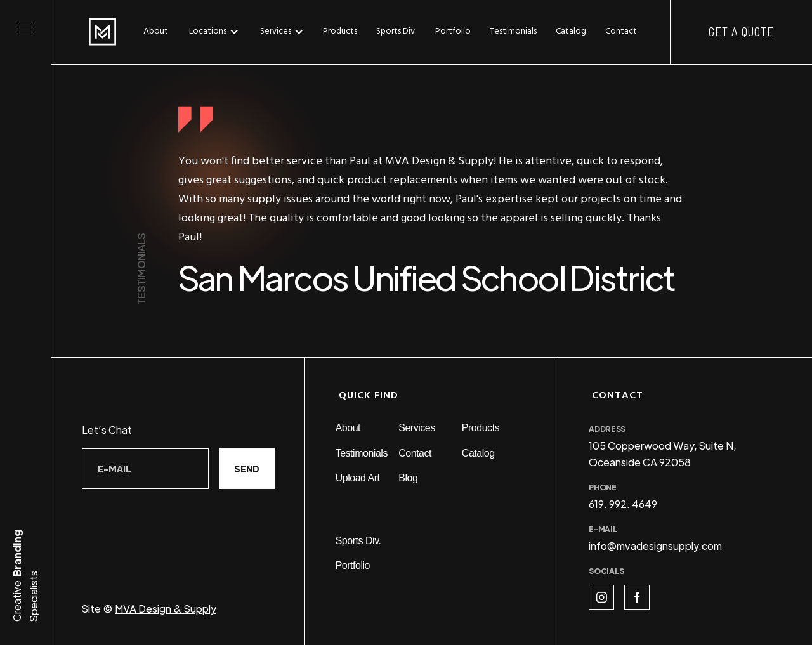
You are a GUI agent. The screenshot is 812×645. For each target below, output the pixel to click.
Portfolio (453, 31)
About (156, 31)
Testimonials (513, 31)
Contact (621, 31)
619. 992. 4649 (623, 504)
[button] (217, 32)
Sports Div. (396, 31)
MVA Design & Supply (166, 609)
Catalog (571, 31)
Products (340, 31)
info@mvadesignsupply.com (655, 546)
